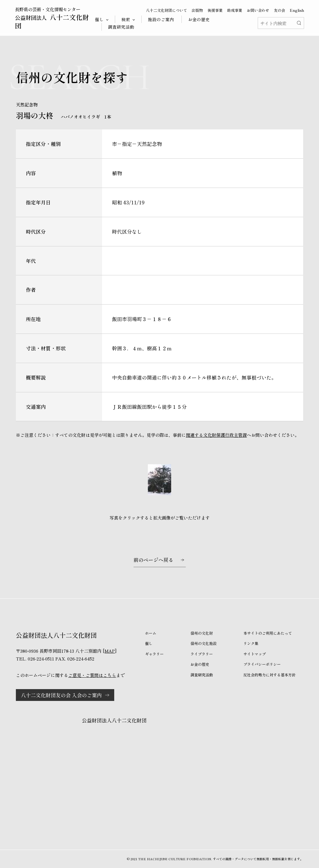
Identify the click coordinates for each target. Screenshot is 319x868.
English (297, 10)
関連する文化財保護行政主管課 (216, 435)
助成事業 (235, 10)
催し (149, 643)
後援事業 (215, 10)
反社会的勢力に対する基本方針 (270, 675)
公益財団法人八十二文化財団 (114, 720)
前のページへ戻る (153, 560)
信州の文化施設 (204, 643)
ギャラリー (154, 654)
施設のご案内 (161, 19)
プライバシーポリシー (262, 664)
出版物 (197, 10)
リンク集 (251, 643)
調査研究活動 (121, 27)
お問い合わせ (258, 10)
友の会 (279, 10)
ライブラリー (202, 654)
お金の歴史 (199, 19)
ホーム (151, 633)
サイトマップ (255, 654)
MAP (110, 651)
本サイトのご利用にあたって (268, 633)
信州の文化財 (202, 633)
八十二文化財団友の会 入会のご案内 (61, 695)
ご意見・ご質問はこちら (92, 675)
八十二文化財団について (167, 10)
